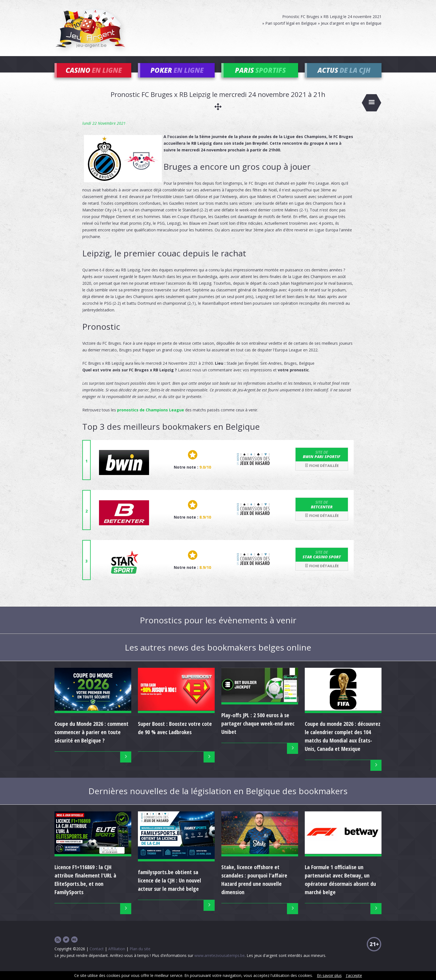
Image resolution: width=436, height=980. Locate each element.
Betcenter (322, 512)
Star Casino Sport (322, 562)
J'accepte (354, 975)
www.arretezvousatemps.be (220, 963)
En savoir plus (329, 975)
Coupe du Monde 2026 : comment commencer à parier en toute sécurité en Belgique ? (91, 740)
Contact (97, 957)
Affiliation (117, 957)
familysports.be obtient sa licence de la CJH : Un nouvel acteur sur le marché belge (169, 888)
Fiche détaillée (322, 473)
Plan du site (140, 957)
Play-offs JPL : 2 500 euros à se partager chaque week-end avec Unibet (258, 731)
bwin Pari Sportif (322, 462)
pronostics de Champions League (151, 417)
